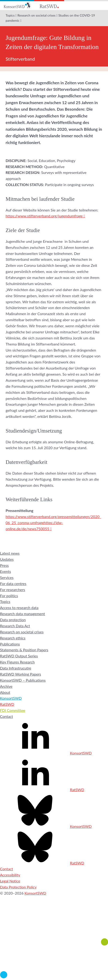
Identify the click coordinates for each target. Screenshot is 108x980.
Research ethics (13, 638)
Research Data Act (15, 626)
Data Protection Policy (18, 887)
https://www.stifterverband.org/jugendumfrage (44, 216)
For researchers (13, 590)
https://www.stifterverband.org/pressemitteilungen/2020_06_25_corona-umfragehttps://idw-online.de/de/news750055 (53, 523)
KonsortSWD (11, 698)
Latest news (10, 553)
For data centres (13, 583)
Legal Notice (10, 881)
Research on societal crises (37, 15)
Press (4, 565)
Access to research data (19, 608)
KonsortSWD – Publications (23, 680)
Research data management (23, 614)
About (5, 692)
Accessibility (10, 875)
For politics (9, 596)
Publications (10, 644)
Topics (10, 15)
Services (7, 577)
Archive (6, 686)
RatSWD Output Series (19, 656)
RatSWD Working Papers (21, 674)
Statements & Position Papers (24, 650)
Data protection (13, 620)
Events (5, 571)
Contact (6, 716)
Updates (7, 559)
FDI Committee (13, 710)
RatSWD (7, 704)
